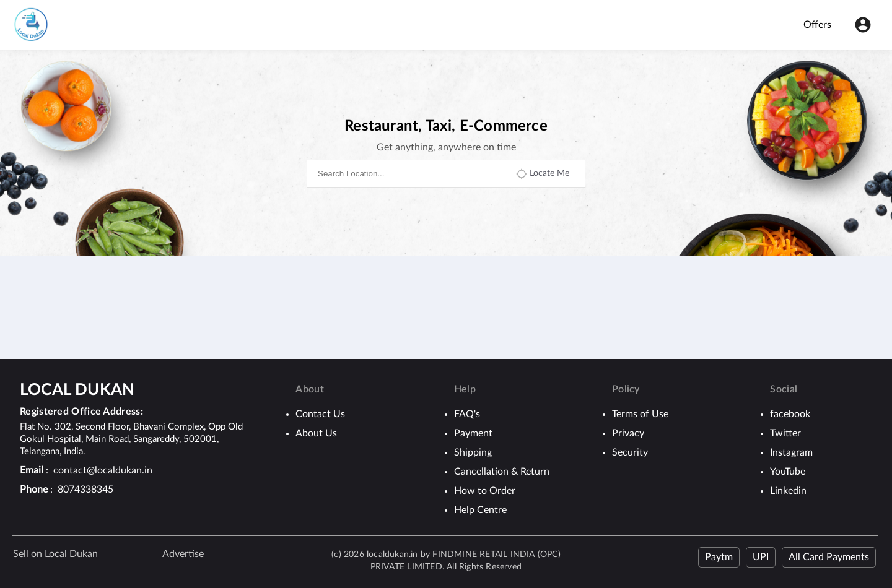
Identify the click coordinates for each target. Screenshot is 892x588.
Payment (473, 433)
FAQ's (467, 414)
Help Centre (480, 510)
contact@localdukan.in (103, 470)
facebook (790, 414)
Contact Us (320, 414)
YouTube (788, 472)
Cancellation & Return (502, 472)
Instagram (791, 452)
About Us (316, 433)
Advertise (183, 554)
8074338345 (85, 490)
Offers (817, 25)
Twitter (785, 433)
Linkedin (788, 491)
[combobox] (411, 174)
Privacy (628, 433)
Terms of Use (640, 414)
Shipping (473, 452)
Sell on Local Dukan (55, 554)
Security (630, 452)
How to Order (485, 491)
